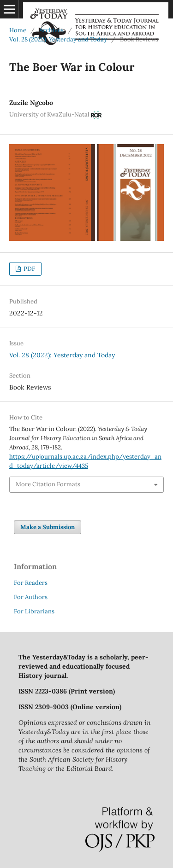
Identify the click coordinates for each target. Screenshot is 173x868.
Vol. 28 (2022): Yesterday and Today (58, 39)
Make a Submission (48, 527)
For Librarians (34, 611)
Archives (51, 30)
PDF (29, 269)
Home (18, 30)
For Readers (31, 583)
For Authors (31, 597)
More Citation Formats (48, 484)
